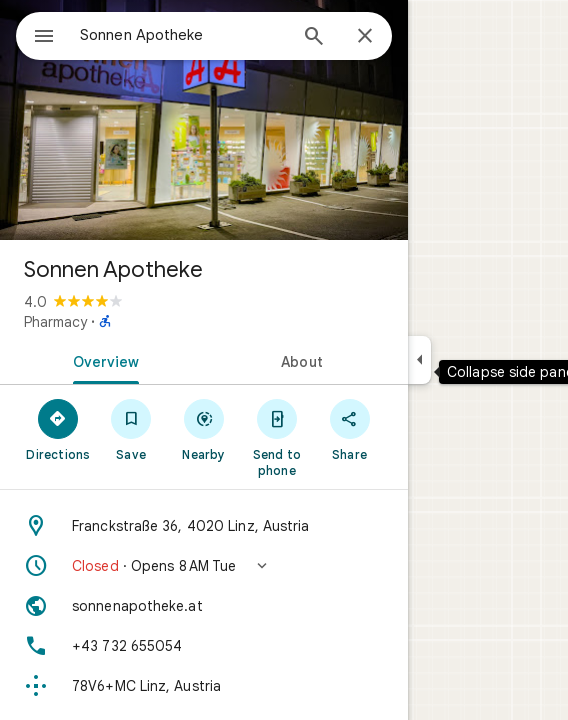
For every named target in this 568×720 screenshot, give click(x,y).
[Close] (365, 37)
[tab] (102, 360)
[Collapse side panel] (419, 360)
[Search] (314, 38)
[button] (204, 566)
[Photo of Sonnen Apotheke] (204, 120)
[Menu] (44, 38)
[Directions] (58, 429)
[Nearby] (204, 429)
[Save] (131, 429)
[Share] (349, 429)
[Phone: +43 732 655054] (204, 646)
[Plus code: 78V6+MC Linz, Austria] (204, 686)
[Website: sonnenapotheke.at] (204, 606)
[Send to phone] (276, 437)
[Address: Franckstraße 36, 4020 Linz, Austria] (204, 526)
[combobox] (183, 35)
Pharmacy (55, 322)
